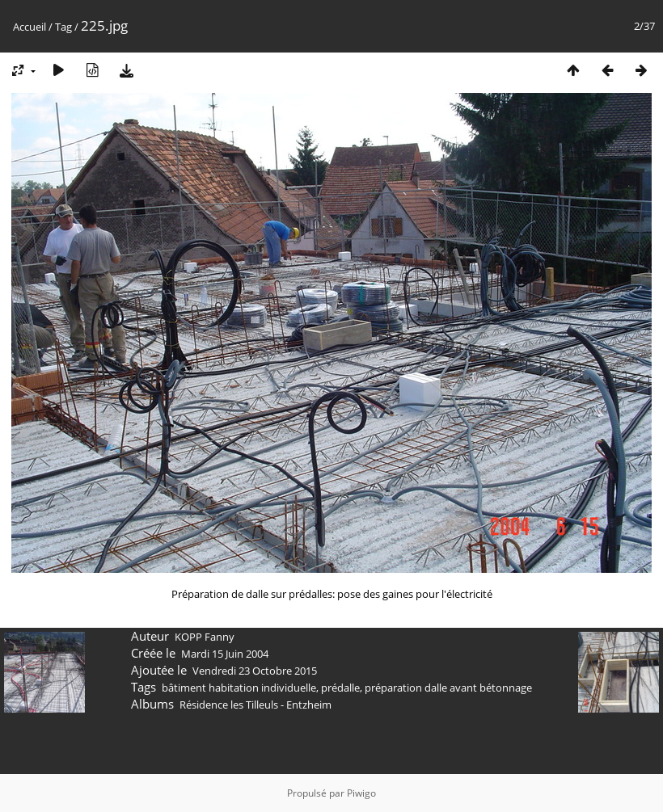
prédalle (340, 688)
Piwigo (361, 793)
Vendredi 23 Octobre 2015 (255, 671)
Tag (63, 27)
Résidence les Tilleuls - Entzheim (255, 705)
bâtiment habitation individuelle (239, 688)
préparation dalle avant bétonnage (448, 688)
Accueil (30, 27)
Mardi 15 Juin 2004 (225, 654)
